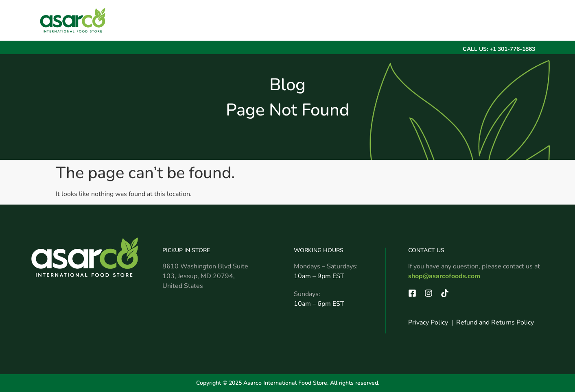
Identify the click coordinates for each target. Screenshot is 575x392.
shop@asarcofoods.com (444, 276)
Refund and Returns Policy (495, 322)
